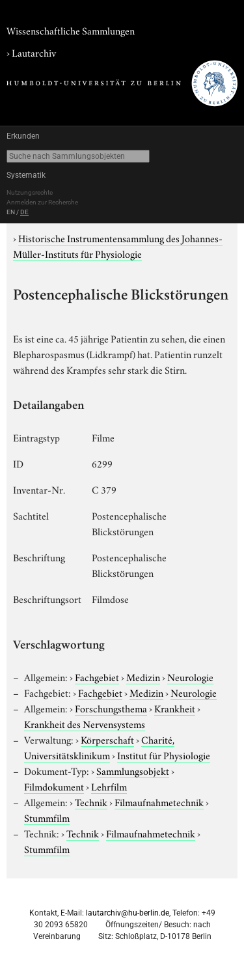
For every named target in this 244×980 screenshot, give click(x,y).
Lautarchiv (34, 52)
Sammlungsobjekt (133, 770)
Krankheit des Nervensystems (85, 723)
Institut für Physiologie (164, 755)
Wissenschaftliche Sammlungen (71, 30)
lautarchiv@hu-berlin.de (128, 913)
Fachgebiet (97, 677)
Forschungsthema (111, 708)
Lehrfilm (109, 786)
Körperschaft (107, 739)
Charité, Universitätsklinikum (99, 747)
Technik (91, 802)
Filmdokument (54, 786)
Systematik (26, 175)
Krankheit (175, 708)
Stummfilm (47, 817)
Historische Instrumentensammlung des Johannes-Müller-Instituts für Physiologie (118, 245)
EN (11, 212)
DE (24, 212)
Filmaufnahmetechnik (159, 802)
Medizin (143, 677)
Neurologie (190, 677)
